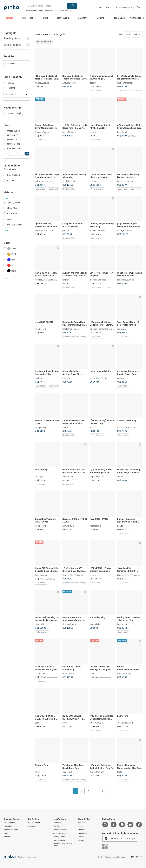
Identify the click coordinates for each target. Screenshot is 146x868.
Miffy (41, 11)
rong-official (95, 624)
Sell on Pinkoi (105, 7)
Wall (5, 833)
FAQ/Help (57, 823)
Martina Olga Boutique (73, 575)
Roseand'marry (42, 132)
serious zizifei (31, 11)
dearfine (121, 526)
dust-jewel (67, 772)
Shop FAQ (33, 826)
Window (7, 837)
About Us (81, 823)
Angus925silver (42, 83)
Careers (81, 837)
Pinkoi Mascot (83, 833)
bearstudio (122, 624)
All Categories (9, 823)
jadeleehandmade (125, 83)
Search (72, 6)
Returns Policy (59, 840)
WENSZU (122, 329)
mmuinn (66, 378)
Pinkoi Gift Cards (11, 830)
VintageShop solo (125, 230)
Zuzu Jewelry (41, 575)
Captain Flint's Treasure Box (130, 575)
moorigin (39, 477)
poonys (93, 83)
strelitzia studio (69, 181)
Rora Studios (68, 673)
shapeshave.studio (126, 280)
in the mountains (97, 230)
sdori (92, 427)
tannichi (66, 280)
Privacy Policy (59, 837)
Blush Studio (68, 477)
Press (80, 826)
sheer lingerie (51, 11)
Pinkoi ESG (82, 830)
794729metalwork (125, 723)
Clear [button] (6, 198)
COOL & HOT (41, 673)
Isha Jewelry (123, 132)
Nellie (120, 772)
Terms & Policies (60, 833)
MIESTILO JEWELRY (45, 230)
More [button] (6, 230)
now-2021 (94, 181)
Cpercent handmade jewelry (102, 329)
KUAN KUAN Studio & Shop (48, 280)
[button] (27, 154)
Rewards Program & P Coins (62, 845)
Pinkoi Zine (8, 826)
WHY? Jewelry (97, 723)
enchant (39, 378)
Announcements (60, 830)
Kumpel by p (41, 329)
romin (38, 772)
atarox (65, 427)
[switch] (17, 39)
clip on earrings (65, 11)
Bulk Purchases (59, 826)
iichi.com (81, 840)
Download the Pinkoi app (120, 839)
